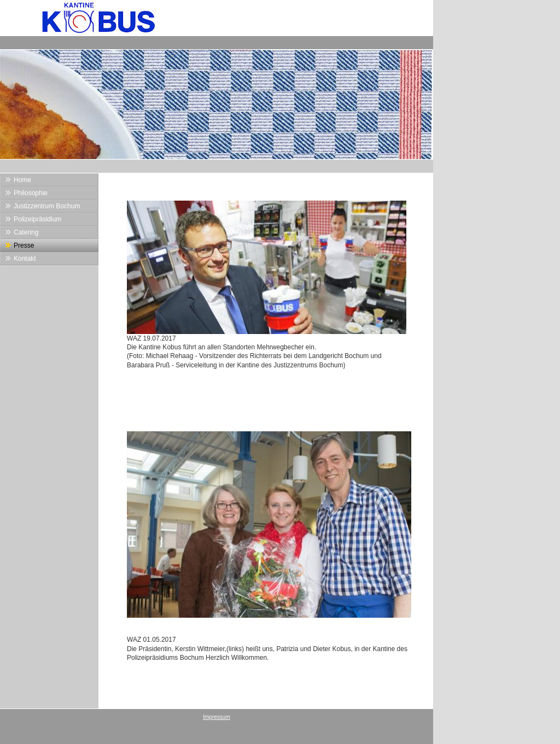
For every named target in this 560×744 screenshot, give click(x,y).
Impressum (216, 717)
